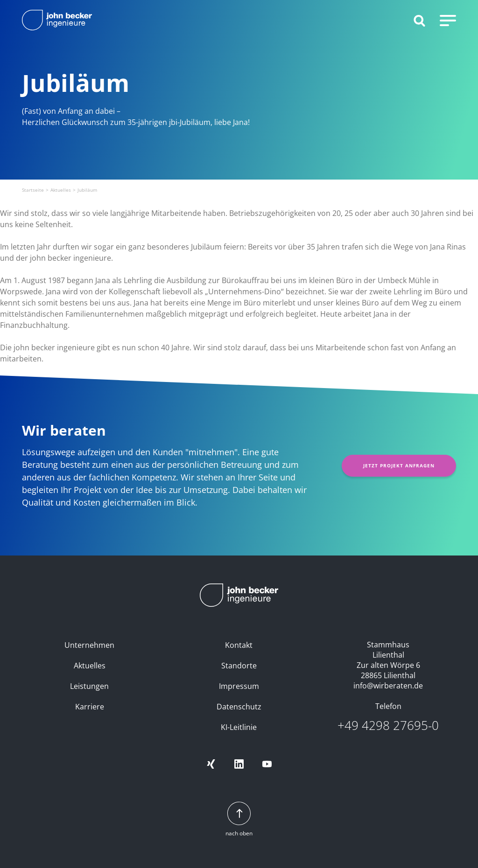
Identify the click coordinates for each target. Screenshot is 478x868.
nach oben (239, 820)
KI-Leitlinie (239, 727)
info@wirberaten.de (388, 686)
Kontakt (239, 645)
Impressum (239, 686)
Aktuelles (61, 190)
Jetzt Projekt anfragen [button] (399, 465)
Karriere (90, 707)
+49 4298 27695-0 (388, 726)
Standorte (239, 666)
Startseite (33, 190)
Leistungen (89, 686)
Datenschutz (239, 707)
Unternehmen (89, 645)
